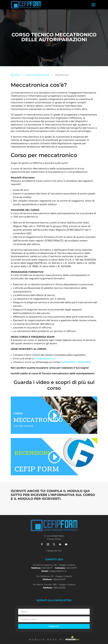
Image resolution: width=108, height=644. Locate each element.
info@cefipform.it (45, 358)
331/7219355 (84, 362)
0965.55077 (47, 568)
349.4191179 (71, 568)
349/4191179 (68, 362)
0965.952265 (59, 588)
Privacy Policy (54, 539)
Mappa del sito (54, 551)
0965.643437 (59, 579)
